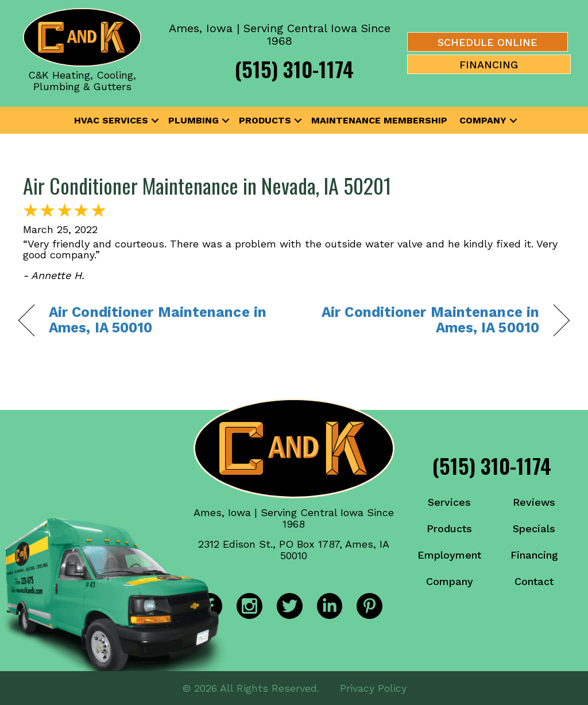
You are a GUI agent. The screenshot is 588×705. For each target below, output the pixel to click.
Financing (534, 555)
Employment (449, 555)
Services (449, 502)
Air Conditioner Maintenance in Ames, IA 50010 (158, 320)
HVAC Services (111, 120)
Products (265, 120)
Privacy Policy (373, 687)
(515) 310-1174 (294, 69)
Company (483, 120)
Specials (534, 528)
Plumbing (194, 120)
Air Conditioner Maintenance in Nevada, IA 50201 (207, 185)
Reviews (534, 502)
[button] (155, 121)
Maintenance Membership (379, 120)
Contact (534, 581)
